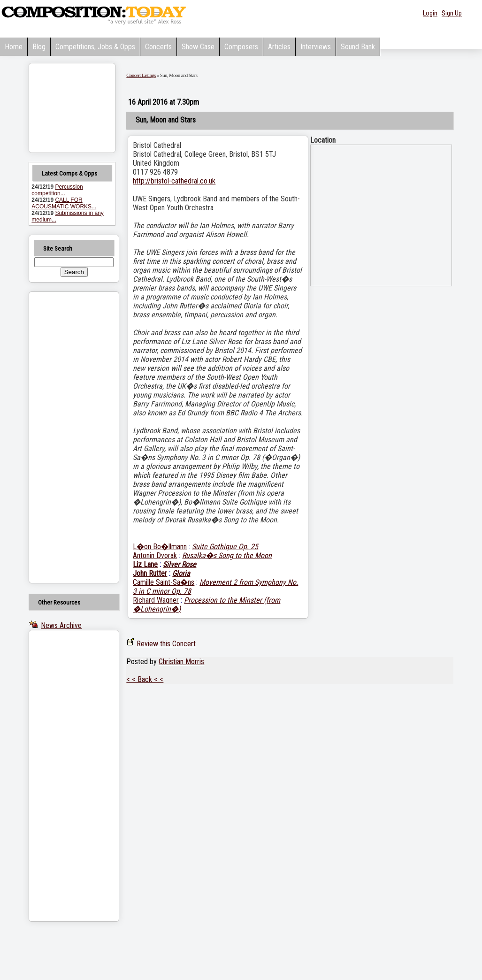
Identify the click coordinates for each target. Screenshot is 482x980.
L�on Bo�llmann (160, 547)
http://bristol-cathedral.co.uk (174, 181)
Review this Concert (166, 644)
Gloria (181, 573)
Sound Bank (358, 47)
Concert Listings (141, 75)
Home (14, 47)
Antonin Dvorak (155, 555)
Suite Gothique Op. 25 (225, 547)
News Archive (61, 625)
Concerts (158, 47)
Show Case (198, 47)
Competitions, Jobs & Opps (95, 47)
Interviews (316, 47)
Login (430, 13)
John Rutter (150, 573)
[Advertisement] (62, 437)
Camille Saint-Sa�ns (164, 582)
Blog (39, 47)
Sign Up (452, 13)
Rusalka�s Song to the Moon (227, 555)
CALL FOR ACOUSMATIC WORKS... (64, 203)
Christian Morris (181, 662)
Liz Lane (145, 564)
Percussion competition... (57, 190)
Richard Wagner (156, 600)
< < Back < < (145, 679)
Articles (279, 47)
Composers (241, 47)
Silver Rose (180, 564)
